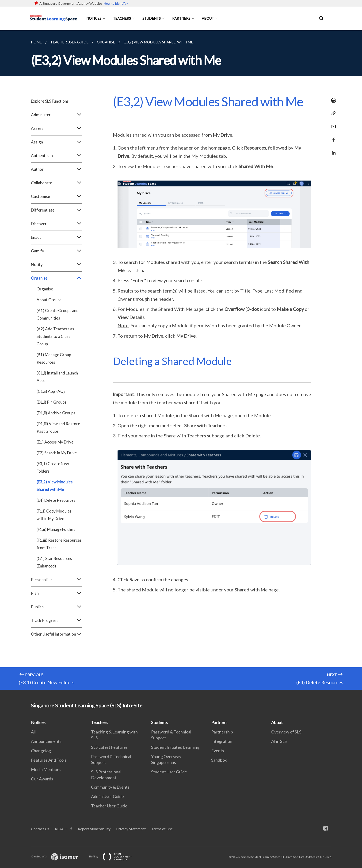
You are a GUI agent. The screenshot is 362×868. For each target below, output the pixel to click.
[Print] (332, 100)
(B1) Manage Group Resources (54, 358)
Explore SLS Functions (50, 101)
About (208, 18)
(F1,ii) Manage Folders (56, 529)
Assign (56, 142)
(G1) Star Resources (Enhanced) (54, 562)
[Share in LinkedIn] (332, 150)
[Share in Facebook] (332, 137)
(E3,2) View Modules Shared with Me (55, 486)
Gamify (56, 251)
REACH (61, 829)
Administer (56, 115)
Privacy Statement (131, 829)
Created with (58, 856)
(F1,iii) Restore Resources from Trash (59, 544)
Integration (222, 741)
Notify (56, 265)
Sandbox (219, 760)
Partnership (222, 732)
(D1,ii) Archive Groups (56, 413)
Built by (114, 856)
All (33, 732)
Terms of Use (162, 829)
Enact (56, 237)
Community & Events (110, 787)
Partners (181, 18)
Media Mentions (46, 769)
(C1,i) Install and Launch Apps (57, 377)
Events (218, 751)
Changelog (41, 751)
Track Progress (56, 621)
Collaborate (56, 183)
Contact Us (40, 829)
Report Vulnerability (94, 829)
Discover (56, 224)
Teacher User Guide (109, 806)
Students (152, 18)
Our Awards (42, 779)
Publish (56, 607)
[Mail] (332, 124)
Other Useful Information (56, 634)
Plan (56, 593)
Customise (56, 197)
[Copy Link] (332, 113)
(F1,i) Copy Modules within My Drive (54, 515)
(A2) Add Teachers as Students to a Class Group (55, 336)
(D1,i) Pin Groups (51, 402)
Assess (56, 128)
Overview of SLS (286, 732)
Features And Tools (49, 760)
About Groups (49, 300)
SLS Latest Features (109, 747)
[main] (181, 360)
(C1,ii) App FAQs (51, 391)
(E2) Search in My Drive (57, 453)
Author (56, 169)
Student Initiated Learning (175, 747)
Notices (94, 18)
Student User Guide (169, 772)
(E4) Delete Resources (56, 500)
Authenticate (56, 156)
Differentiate (56, 210)
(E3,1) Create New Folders (53, 467)
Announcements (46, 741)
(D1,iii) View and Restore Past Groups (58, 427)
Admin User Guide (107, 796)
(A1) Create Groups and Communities (58, 314)
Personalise (56, 580)
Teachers (122, 18)
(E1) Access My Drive (55, 442)
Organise (56, 278)
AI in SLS (279, 741)
